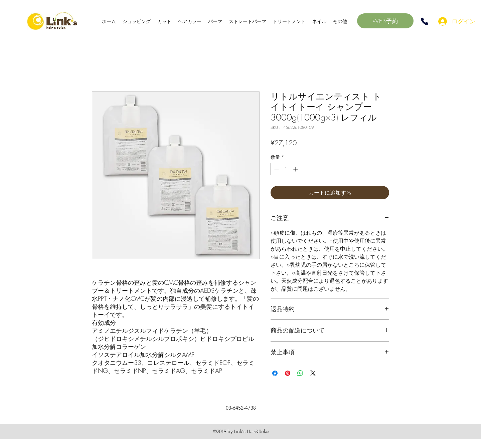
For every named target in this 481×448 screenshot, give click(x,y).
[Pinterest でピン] (288, 373)
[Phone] (425, 21)
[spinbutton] (286, 169)
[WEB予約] (385, 21)
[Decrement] (276, 169)
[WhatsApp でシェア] (300, 373)
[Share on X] (313, 373)
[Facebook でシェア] (275, 373)
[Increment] (296, 169)
